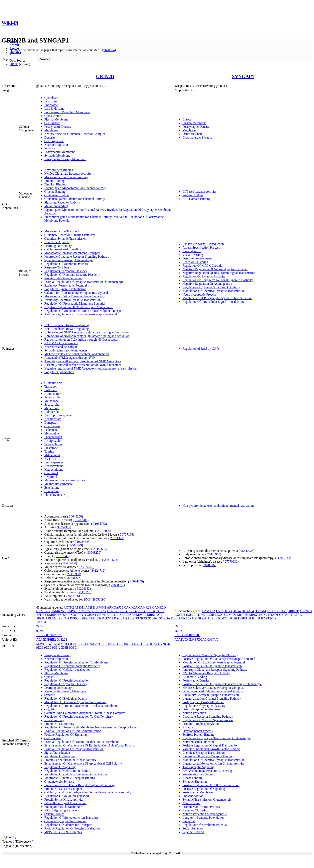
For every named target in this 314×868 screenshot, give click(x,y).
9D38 (40, 648)
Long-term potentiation (59, 372)
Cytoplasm (51, 98)
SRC (155, 618)
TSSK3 (242, 618)
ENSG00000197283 (187, 635)
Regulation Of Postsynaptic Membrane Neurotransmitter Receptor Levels (91, 727)
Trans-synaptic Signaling (198, 767)
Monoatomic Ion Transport (61, 231)
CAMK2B (145, 607)
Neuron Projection (56, 145)
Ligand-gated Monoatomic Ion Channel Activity (75, 188)
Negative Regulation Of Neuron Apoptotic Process (215, 269)
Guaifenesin (52, 426)
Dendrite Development (197, 258)
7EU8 (68, 644)
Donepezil (51, 423)
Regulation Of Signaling (60, 767)
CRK (219, 611)
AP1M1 (80, 607)
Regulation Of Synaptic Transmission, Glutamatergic (216, 738)
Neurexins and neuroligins (61, 347)
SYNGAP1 (243, 76)
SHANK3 (181, 618)
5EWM (59, 644)
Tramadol (50, 386)
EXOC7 (74, 615)
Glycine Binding (55, 192)
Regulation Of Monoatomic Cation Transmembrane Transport (84, 311)
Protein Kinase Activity (59, 724)
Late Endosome (54, 109)
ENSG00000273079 (49, 635)
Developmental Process (198, 731)
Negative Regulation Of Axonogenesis (207, 284)
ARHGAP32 (115, 607)
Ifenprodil (51, 477)
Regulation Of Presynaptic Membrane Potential (75, 303)
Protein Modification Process (201, 807)
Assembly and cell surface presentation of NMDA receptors (83, 361)
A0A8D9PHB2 (46, 640)
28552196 (72, 596)
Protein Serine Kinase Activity (64, 800)
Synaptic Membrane (57, 155)
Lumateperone (53, 462)
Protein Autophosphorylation (201, 724)
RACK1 (119, 618)
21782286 (81, 520)
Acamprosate (53, 419)
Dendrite (50, 137)
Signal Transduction (57, 753)
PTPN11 (108, 618)
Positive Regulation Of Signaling (65, 735)
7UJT (140, 644)
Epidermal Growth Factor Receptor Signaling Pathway (79, 785)
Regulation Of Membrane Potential (67, 264)
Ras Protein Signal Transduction (203, 244)
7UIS (101, 644)
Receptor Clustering (195, 262)
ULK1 (252, 618)
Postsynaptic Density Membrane (65, 159)
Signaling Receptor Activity (62, 202)
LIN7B (131, 615)
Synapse (50, 148)
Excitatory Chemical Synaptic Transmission (72, 300)
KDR (201, 615)
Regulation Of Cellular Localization (67, 670)
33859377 (64, 527)
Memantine (52, 433)
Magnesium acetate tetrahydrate (65, 480)
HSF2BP (192, 615)
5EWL (49, 644)
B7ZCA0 (200, 640)
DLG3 (142, 611)
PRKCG (87, 618)
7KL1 (85, 644)
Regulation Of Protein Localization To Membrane (76, 662)
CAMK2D (159, 607)
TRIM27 (222, 618)
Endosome (51, 105)
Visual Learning (193, 255)
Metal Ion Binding (56, 206)
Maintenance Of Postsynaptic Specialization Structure (217, 298)
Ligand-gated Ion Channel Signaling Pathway (212, 698)
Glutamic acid (53, 383)
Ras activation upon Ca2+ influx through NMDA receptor (81, 340)
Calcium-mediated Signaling (63, 249)
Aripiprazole (52, 441)
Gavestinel (51, 473)
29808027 (117, 585)
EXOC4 (62, 615)
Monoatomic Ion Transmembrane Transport (72, 253)
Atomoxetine (53, 394)
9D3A (56, 648)
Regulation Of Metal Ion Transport (67, 796)
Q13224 (62, 640)
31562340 (62, 556)
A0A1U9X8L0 (184, 640)
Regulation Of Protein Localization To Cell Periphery (79, 717)
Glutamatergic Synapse (197, 137)
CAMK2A (131, 607)
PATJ (159, 615)
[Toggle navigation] (3, 35)
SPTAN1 (146, 618)
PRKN (97, 618)
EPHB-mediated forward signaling (66, 325)
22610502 (111, 560)
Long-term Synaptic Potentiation (65, 289)
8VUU (149, 644)
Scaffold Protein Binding (198, 735)
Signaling (189, 821)
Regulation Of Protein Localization (67, 680)
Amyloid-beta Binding (59, 170)
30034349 (136, 581)
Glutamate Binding (56, 195)
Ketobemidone (54, 469)
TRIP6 (233, 618)
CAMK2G (43, 611)
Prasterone (51, 448)
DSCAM (260, 611)
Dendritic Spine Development (202, 709)
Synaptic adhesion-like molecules (66, 350)
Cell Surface (52, 123)
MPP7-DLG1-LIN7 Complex (63, 832)
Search (14, 45)
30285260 (210, 565)
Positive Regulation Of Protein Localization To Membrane (82, 742)
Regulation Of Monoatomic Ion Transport (71, 818)
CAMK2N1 (58, 611)
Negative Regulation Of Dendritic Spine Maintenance (79, 307)
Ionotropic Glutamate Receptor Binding (70, 778)
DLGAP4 (248, 611)
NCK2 (263, 615)
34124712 (98, 571)
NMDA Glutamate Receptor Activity (68, 174)
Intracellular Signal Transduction (65, 803)
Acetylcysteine (54, 466)
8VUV (158, 644)
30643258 (75, 516)
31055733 (99, 524)
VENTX (271, 618)
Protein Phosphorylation (198, 774)
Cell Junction (53, 738)
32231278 (74, 578)
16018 (178, 631)
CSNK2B (113, 611)
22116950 (74, 574)
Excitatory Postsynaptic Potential (65, 285)
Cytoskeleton (53, 116)
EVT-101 (50, 459)
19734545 (83, 542)
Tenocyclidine (53, 444)
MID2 (232, 615)
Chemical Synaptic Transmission (65, 239)
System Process (54, 814)
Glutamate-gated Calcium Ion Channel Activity (75, 199)
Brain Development (57, 242)
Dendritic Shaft (192, 134)
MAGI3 (141, 615)
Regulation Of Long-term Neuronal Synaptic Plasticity (218, 280)
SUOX (203, 618)
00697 (40, 631)
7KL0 (76, 644)
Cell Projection (54, 141)
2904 (39, 626)
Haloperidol (52, 412)
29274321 (117, 538)
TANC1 (41, 622)
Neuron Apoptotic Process (199, 294)
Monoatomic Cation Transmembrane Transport (74, 296)
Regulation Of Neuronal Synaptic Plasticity (72, 275)
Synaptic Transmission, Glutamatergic (69, 260)
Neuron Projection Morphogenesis (204, 814)
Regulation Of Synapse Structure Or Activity (211, 287)
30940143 (284, 558)
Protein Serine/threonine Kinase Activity (70, 760)
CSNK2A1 (85, 611)
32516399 (75, 545)
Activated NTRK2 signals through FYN (70, 358)
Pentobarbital (53, 397)
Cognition (51, 709)
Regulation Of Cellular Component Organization (76, 774)
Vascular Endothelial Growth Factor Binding (211, 749)
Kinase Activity (54, 720)
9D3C (73, 648)
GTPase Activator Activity (199, 192)
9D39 (48, 648)
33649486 (69, 563)
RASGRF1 (132, 618)
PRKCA (64, 618)
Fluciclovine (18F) (56, 495)
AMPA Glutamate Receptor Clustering (207, 771)
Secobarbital (52, 405)
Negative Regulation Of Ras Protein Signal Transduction (219, 273)
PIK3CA (42, 618)
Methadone (51, 401)
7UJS (132, 644)
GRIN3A (103, 615)
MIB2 (151, 615)
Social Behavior (193, 828)
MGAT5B (221, 615)
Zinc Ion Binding (55, 184)
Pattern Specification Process (201, 248)
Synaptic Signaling (195, 781)
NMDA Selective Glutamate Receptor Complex (75, 134)
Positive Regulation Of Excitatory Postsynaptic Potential (81, 314)
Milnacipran (52, 455)
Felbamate (51, 430)
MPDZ (254, 615)
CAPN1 (72, 611)
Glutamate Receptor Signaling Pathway (70, 235)
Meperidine (52, 408)
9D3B (64, 648)
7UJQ (116, 644)
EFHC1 (272, 611)
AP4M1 (101, 607)
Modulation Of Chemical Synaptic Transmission (213, 291)
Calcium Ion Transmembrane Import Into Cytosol (76, 293)
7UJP (109, 644)
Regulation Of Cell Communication (67, 771)
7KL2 (93, 644)
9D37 (167, 644)
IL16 (112, 615)
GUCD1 (180, 615)
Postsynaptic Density (58, 127)
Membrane (51, 130)
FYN (83, 615)
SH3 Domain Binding (196, 199)
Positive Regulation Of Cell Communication (73, 731)
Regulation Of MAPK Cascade (202, 266)
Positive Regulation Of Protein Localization (72, 828)
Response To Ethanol (58, 267)
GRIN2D (306, 611)
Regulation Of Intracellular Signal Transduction (213, 302)
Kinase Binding (192, 778)
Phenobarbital (53, 437)
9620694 (109, 50)
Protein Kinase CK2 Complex (63, 789)
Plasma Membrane (56, 119)
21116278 (85, 592)
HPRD (14, 64)
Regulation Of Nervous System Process (208, 720)
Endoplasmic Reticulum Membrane (67, 112)
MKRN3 (243, 615)
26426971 (214, 554)
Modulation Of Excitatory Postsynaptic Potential (214, 662)
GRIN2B (105, 76)
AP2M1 (90, 607)
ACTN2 (69, 607)
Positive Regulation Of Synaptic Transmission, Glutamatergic (84, 282)
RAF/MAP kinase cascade (61, 343)
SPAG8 (193, 618)
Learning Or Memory (58, 246)
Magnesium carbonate (58, 484)
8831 (178, 626)
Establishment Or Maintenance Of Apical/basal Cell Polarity (83, 763)
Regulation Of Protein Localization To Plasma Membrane (81, 706)
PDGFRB (296, 615)
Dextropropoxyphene (58, 415)
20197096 (104, 531)
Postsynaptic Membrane (60, 152)
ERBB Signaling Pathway (61, 810)
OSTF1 (284, 615)
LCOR (210, 615)
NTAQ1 (273, 615)
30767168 (127, 534)
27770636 (231, 562)
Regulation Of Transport (60, 756)
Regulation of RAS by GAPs (201, 349)
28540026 (247, 551)
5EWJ (40, 644)
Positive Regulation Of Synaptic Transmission (74, 749)
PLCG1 (53, 618)
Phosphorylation (193, 796)
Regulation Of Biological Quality (66, 698)
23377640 (87, 567)
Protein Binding (54, 181)
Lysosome (51, 101)
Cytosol (187, 119)
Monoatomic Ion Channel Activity (66, 177)
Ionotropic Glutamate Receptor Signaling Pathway (77, 257)
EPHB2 (41, 615)
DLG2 (133, 611)
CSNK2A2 (99, 611)
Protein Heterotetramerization (63, 278)
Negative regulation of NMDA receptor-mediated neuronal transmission (90, 368)
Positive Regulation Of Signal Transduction (210, 745)
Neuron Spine (191, 803)
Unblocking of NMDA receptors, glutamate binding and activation (87, 332)
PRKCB (75, 618)
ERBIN (52, 615)
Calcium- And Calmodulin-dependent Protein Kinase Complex (85, 713)
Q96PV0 (213, 640)
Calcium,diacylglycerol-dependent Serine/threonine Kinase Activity (88, 792)
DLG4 (151, 611)
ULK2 (261, 618)
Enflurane (51, 390)
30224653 (83, 589)
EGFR (160, 611)
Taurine (49, 451)
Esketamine (52, 488)
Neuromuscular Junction (198, 742)
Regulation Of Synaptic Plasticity (66, 271)
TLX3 (212, 618)
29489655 (100, 549)
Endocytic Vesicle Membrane (63, 807)
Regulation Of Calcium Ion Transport (68, 825)
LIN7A (121, 615)
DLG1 (124, 611)
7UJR (125, 644)
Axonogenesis (192, 251)
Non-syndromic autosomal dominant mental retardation (218, 506)
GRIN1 (91, 615)
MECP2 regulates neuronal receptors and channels (77, 354)
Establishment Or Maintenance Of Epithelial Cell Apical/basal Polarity (90, 745)
